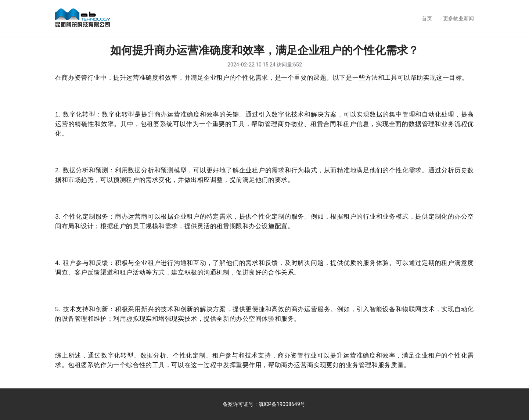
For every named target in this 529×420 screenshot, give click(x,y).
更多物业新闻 (458, 18)
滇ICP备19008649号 (282, 404)
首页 (427, 18)
